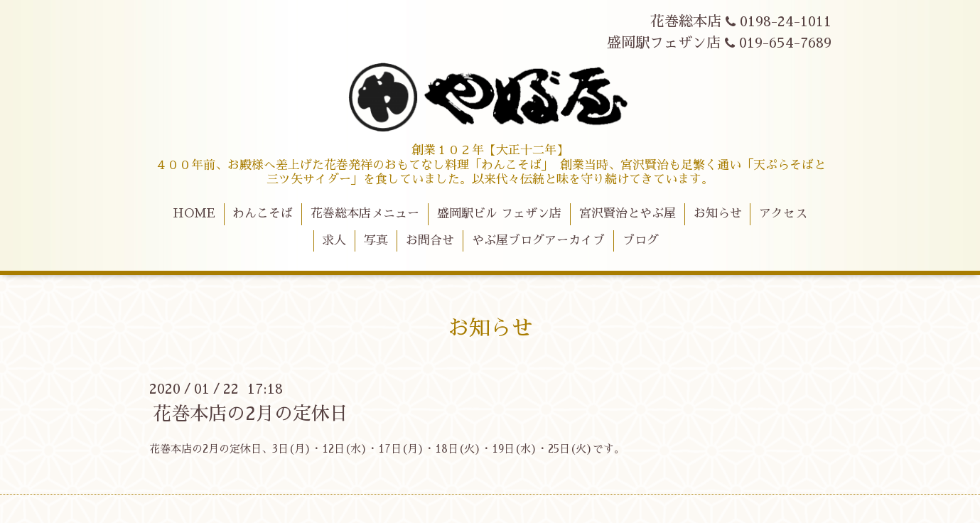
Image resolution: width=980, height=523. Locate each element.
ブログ (641, 241)
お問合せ (430, 241)
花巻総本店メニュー (365, 214)
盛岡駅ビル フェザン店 (499, 214)
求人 (334, 241)
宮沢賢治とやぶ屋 (628, 214)
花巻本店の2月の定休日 (251, 414)
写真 (376, 241)
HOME (194, 214)
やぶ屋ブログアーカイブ (538, 241)
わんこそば (263, 214)
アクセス (783, 214)
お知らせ (718, 214)
